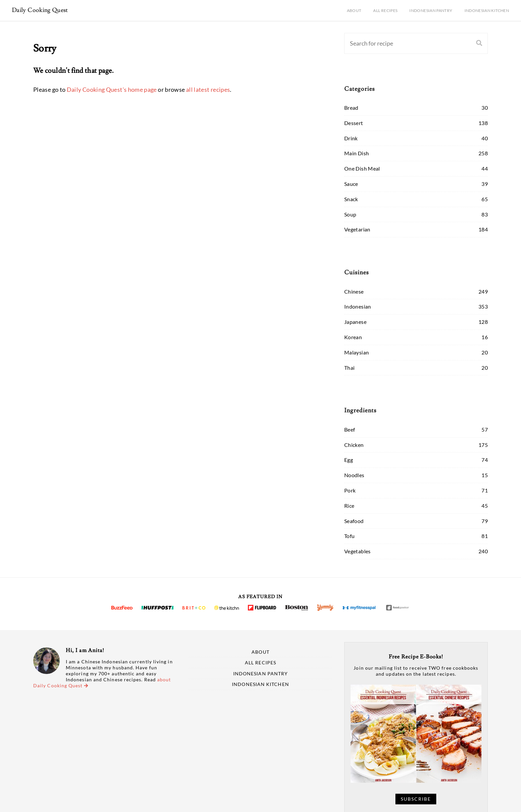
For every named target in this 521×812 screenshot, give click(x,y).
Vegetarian (357, 229)
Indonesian (358, 306)
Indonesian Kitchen (487, 10)
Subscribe (416, 799)
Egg (349, 460)
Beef (350, 429)
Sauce (351, 184)
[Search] (400, 43)
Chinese (354, 291)
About (354, 10)
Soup (350, 214)
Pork (350, 490)
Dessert (354, 123)
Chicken (354, 445)
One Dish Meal (362, 168)
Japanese (355, 322)
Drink (351, 138)
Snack (351, 199)
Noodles (354, 475)
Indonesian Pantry (431, 10)
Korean (353, 337)
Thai (349, 368)
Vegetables (358, 551)
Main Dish (357, 153)
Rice (349, 506)
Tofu (349, 536)
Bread (351, 108)
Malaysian (357, 352)
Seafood (354, 521)
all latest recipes (208, 89)
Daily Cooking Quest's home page (112, 89)
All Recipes (385, 10)
